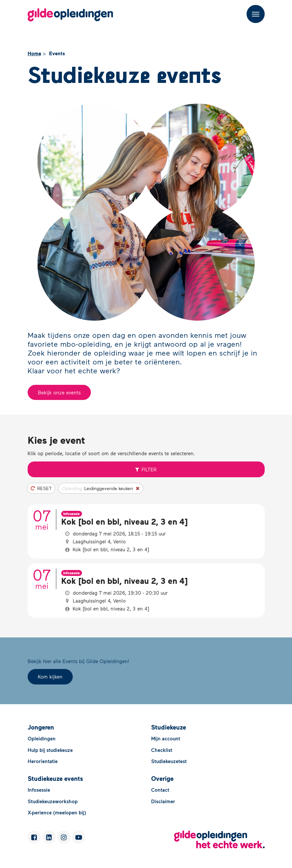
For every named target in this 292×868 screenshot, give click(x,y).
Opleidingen (42, 738)
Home (34, 53)
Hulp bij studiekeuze (50, 750)
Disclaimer (163, 801)
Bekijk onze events (59, 392)
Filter (146, 469)
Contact (160, 790)
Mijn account (166, 738)
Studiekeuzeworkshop (53, 801)
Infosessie (39, 790)
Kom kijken (50, 677)
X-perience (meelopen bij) (57, 812)
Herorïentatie (43, 761)
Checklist (162, 750)
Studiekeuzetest (169, 761)
